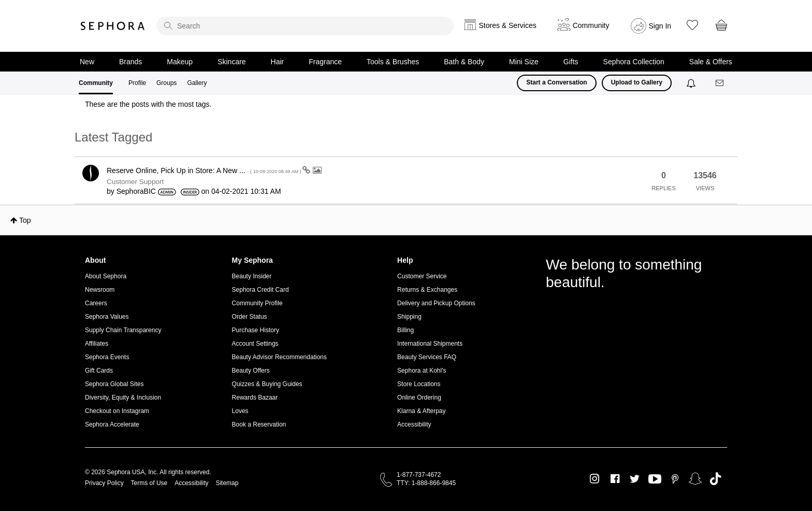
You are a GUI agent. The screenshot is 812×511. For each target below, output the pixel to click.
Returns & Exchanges (427, 290)
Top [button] (25, 220)
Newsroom (100, 290)
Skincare (231, 62)
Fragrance (325, 62)
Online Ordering (419, 398)
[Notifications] (692, 83)
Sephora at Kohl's (422, 371)
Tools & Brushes (393, 62)
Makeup (180, 62)
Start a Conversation (556, 82)
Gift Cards (99, 371)
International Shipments (430, 344)
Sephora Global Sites (114, 384)
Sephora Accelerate (112, 424)
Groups (166, 83)
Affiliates (97, 344)
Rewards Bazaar (255, 398)
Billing (405, 330)
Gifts (571, 62)
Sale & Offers (711, 62)
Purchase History (256, 330)
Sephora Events (107, 357)
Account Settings (255, 344)
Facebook (615, 479)
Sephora (113, 26)
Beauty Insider (252, 276)
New (87, 62)
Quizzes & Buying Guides (267, 384)
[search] (305, 26)
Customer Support (135, 182)
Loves (240, 411)
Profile (137, 83)
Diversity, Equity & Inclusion (123, 398)
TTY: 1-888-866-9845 (426, 483)
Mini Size (524, 62)
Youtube (655, 479)
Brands (130, 62)
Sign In (660, 26)
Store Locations (419, 384)
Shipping (409, 317)
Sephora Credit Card (260, 290)
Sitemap (227, 483)
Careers (96, 303)
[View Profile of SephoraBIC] (136, 191)
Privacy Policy (104, 483)
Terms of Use (149, 483)
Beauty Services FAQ (427, 357)
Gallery (197, 83)
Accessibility (414, 424)
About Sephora (106, 276)
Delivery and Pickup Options (436, 303)
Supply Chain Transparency (123, 330)
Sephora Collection (634, 62)
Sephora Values (107, 317)
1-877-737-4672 (419, 475)
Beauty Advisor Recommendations (279, 357)
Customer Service (422, 276)
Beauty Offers (251, 371)
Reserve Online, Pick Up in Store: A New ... (205, 171)
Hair (278, 62)
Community (96, 83)
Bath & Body (464, 62)
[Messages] (720, 83)
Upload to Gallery (637, 82)
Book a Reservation (259, 424)
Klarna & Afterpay (421, 411)
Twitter (635, 479)
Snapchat (695, 479)
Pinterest (675, 479)
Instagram (595, 479)
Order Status (250, 317)
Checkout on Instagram (117, 411)
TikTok (715, 479)
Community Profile (257, 303)
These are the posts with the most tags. (148, 104)
